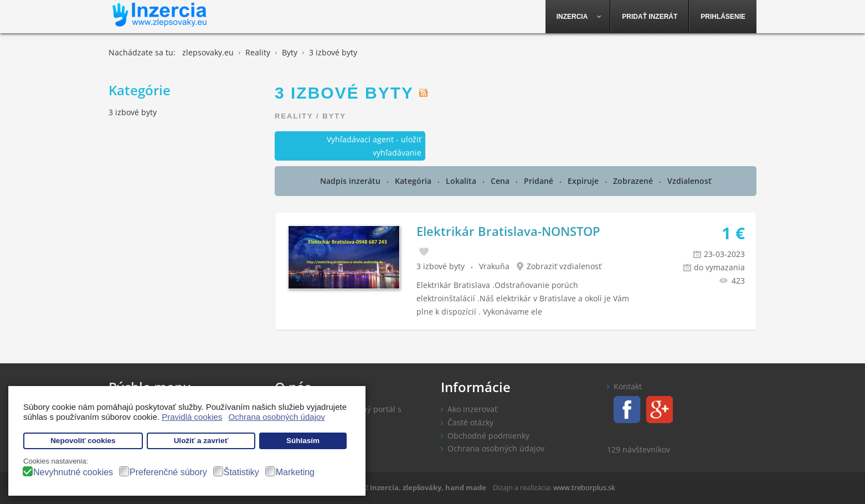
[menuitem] (578, 17)
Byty (334, 116)
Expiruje (584, 181)
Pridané (540, 181)
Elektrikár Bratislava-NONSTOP (508, 231)
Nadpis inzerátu (351, 181)
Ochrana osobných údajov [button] (277, 417)
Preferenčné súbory (168, 472)
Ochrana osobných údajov (496, 448)
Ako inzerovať (472, 409)
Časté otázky (470, 422)
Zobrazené (634, 181)
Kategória (414, 181)
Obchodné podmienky (488, 436)
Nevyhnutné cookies (73, 472)
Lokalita (462, 181)
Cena (501, 181)
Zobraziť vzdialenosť (564, 266)
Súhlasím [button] (303, 441)
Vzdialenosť (689, 181)
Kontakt (628, 386)
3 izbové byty (441, 266)
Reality (294, 116)
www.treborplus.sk (584, 487)
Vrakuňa (494, 266)
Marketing (295, 472)
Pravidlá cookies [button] (192, 417)
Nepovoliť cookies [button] (83, 441)
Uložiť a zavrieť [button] (201, 441)
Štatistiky (241, 472)
